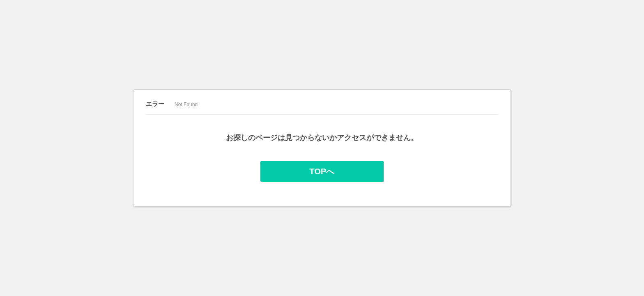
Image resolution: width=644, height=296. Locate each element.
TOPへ (322, 171)
